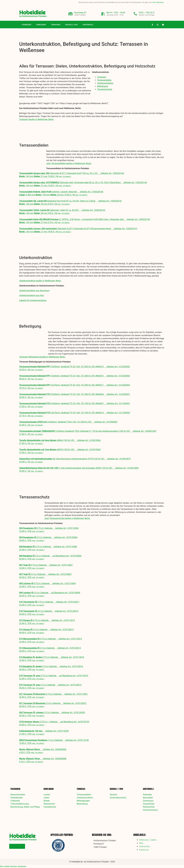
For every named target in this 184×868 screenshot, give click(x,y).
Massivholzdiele (18, 795)
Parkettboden (17, 798)
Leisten (47, 795)
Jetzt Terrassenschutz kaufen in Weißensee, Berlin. (67, 518)
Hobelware (41, 25)
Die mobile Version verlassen (13, 866)
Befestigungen (83, 801)
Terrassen (56, 25)
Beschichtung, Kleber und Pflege (25, 807)
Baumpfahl (148, 798)
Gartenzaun (148, 801)
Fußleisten (15, 801)
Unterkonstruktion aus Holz (31, 295)
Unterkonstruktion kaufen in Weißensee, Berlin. (40, 281)
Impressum (144, 850)
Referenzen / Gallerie (148, 840)
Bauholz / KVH (71, 25)
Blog (141, 843)
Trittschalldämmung (20, 804)
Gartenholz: (149, 789)
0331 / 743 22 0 (147, 13)
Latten (46, 798)
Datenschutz (144, 846)
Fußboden (26, 25)
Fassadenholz (50, 807)
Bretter (47, 801)
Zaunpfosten (149, 804)
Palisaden (147, 795)
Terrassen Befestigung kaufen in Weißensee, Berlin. (42, 357)
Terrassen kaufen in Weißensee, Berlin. (37, 119)
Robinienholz (149, 807)
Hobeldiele (32, 12)
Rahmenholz (49, 804)
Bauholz (114, 795)
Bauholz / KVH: (117, 789)
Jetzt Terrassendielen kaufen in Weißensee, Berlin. (69, 163)
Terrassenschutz (105, 89)
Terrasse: (81, 789)
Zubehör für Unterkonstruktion (33, 300)
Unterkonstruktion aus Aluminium (34, 291)
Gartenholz (88, 25)
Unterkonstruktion (105, 83)
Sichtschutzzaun (151, 810)
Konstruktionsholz (118, 798)
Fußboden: (16, 789)
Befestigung (103, 86)
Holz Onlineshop (158, 2)
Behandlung (82, 804)
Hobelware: (49, 789)
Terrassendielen (104, 80)
